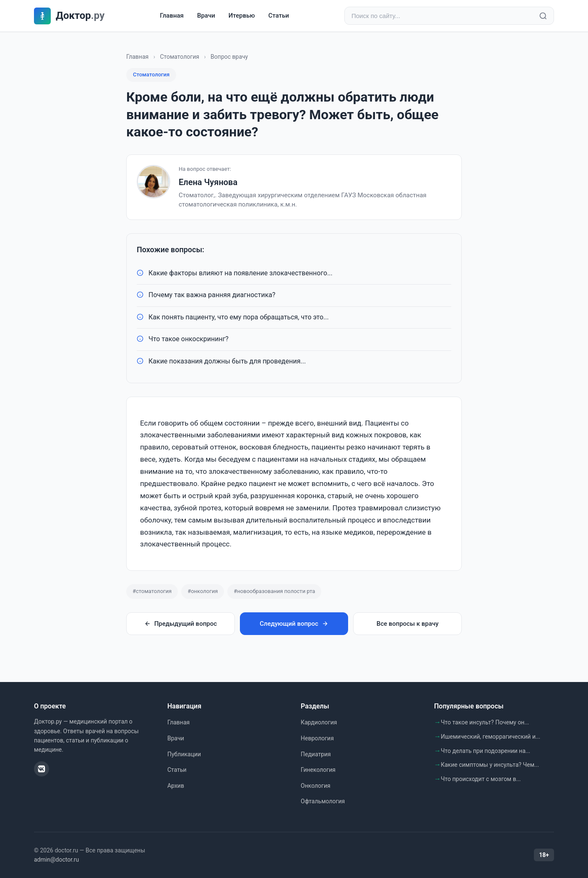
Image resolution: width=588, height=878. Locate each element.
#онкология (203, 591)
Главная (172, 16)
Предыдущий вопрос (181, 624)
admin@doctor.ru (56, 860)
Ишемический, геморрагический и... (490, 737)
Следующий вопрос (294, 624)
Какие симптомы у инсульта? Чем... (490, 765)
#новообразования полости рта (274, 591)
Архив (176, 786)
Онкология (316, 786)
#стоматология (152, 591)
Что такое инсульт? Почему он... (485, 722)
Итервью (242, 16)
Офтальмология (323, 801)
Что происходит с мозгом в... (481, 779)
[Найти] (543, 16)
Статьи (279, 16)
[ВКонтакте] (42, 769)
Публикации (184, 754)
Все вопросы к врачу (408, 624)
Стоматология (179, 57)
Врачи (206, 16)
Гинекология (318, 770)
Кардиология (319, 722)
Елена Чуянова (208, 182)
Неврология (317, 738)
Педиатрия (316, 754)
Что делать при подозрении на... (485, 751)
